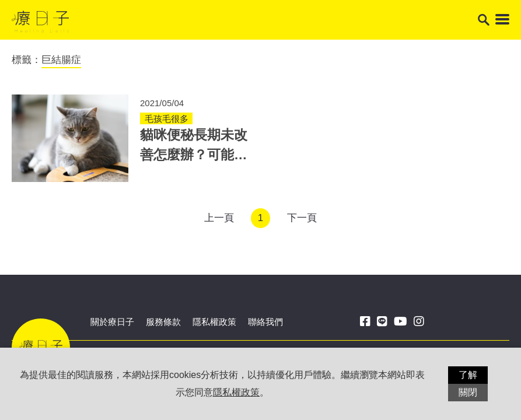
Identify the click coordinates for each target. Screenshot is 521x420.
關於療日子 (112, 322)
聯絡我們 (265, 322)
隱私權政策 (214, 322)
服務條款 (163, 322)
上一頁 (219, 218)
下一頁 (302, 218)
